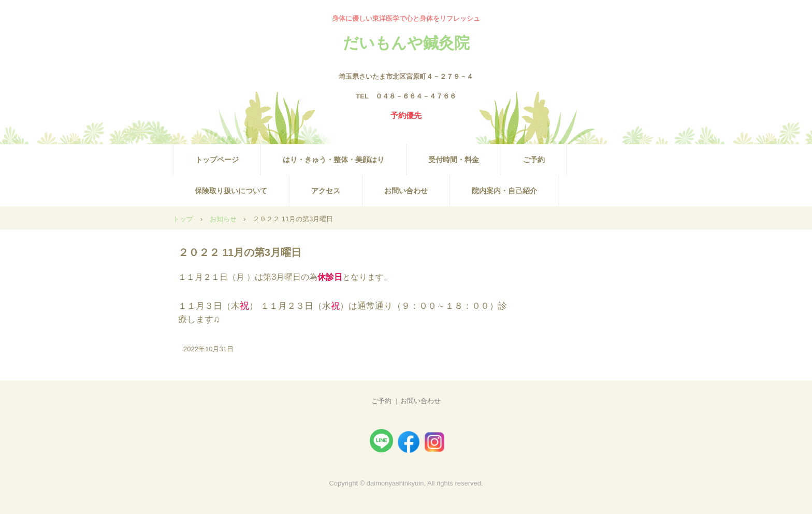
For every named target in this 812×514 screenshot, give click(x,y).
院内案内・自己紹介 (504, 191)
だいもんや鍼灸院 (406, 42)
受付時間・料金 (454, 160)
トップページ (217, 160)
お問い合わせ (406, 191)
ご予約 (534, 160)
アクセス (326, 191)
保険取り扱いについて (231, 191)
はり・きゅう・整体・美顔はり (334, 160)
